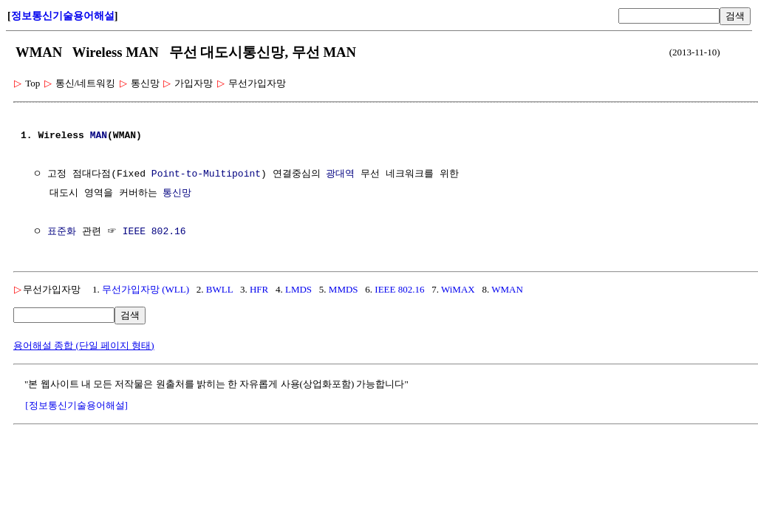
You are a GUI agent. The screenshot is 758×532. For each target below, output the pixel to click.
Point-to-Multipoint (206, 174)
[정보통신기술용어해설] (76, 405)
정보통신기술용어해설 (63, 16)
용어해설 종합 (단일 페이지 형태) (84, 345)
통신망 (177, 194)
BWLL (219, 289)
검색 (735, 16)
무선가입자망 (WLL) (146, 289)
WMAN (507, 289)
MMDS (344, 289)
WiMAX (458, 289)
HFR (259, 289)
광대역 (340, 174)
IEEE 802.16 (154, 232)
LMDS (298, 289)
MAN (99, 136)
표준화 (62, 232)
